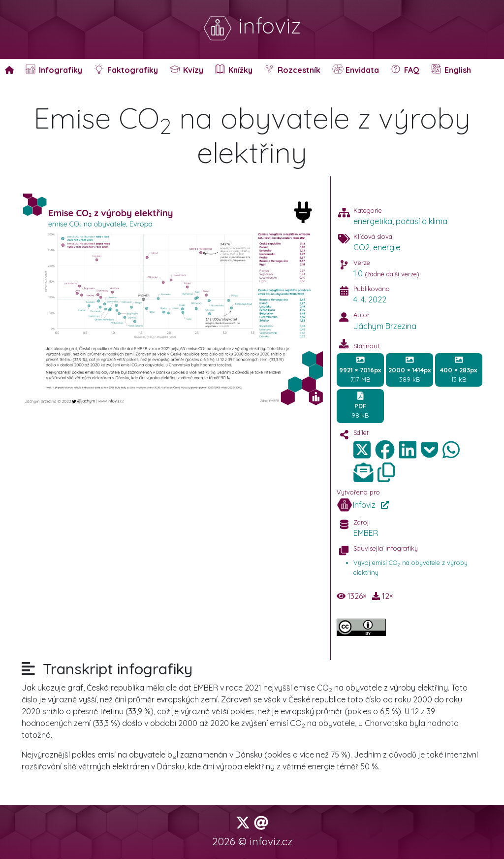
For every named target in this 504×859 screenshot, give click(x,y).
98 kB (360, 405)
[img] (385, 450)
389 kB (409, 369)
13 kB (458, 369)
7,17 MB (360, 369)
